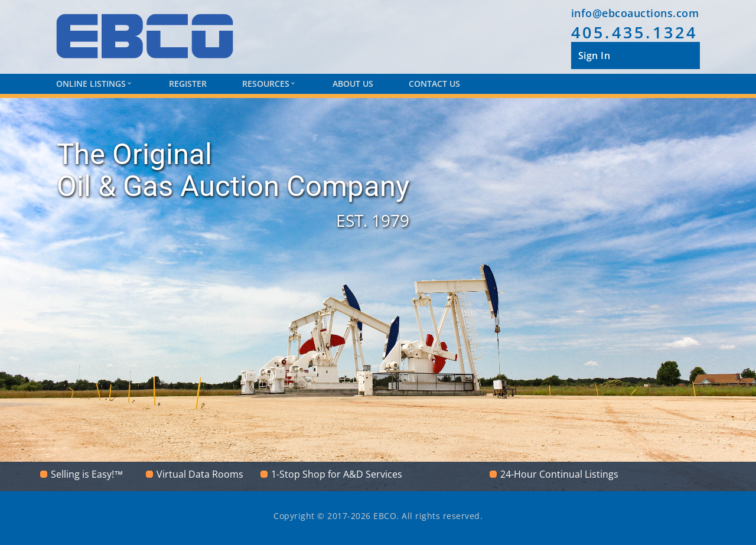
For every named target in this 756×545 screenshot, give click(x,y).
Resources (268, 84)
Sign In (594, 56)
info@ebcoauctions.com (635, 13)
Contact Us (434, 84)
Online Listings (93, 84)
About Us (353, 84)
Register (188, 84)
